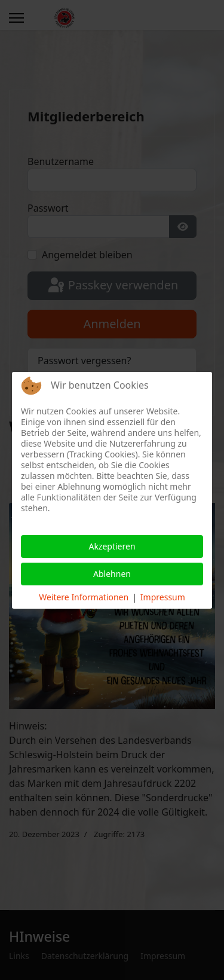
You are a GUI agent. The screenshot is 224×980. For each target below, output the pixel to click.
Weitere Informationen (84, 597)
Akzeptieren (112, 546)
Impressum (163, 597)
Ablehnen (112, 574)
